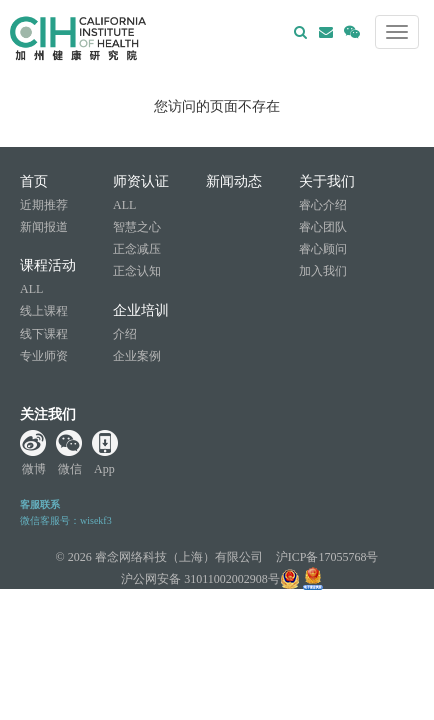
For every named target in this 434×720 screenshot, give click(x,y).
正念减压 (137, 249)
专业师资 (44, 356)
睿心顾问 (323, 249)
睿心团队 (323, 227)
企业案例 (137, 356)
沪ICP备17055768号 (327, 557)
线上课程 (44, 311)
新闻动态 (234, 181)
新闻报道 (44, 227)
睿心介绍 (323, 205)
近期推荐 (44, 205)
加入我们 (323, 271)
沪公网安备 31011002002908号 (210, 579)
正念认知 (137, 271)
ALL (31, 289)
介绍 (125, 334)
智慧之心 (137, 227)
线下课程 (44, 334)
